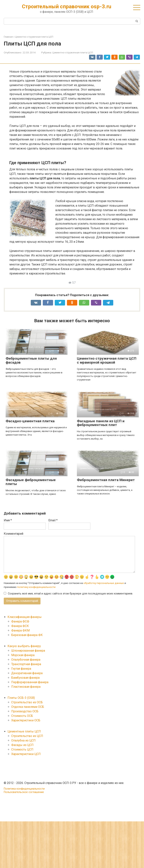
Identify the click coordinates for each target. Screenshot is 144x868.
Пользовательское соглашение (24, 793)
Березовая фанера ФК (27, 635)
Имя (8, 520)
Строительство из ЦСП (27, 736)
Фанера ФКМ (20, 631)
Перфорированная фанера (30, 683)
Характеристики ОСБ (26, 721)
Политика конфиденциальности (24, 789)
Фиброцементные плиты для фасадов (31, 360)
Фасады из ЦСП (22, 745)
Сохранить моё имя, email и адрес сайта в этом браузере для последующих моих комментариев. (70, 594)
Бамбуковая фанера (25, 678)
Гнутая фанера (21, 669)
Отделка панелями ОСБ (28, 707)
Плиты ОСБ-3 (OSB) (21, 698)
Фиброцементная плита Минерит (106, 480)
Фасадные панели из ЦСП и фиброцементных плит (101, 423)
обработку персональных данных (104, 583)
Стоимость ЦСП (22, 750)
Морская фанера (23, 655)
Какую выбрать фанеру (24, 646)
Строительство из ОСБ (27, 703)
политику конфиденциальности (36, 587)
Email (53, 520)
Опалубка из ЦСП (23, 741)
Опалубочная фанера (26, 660)
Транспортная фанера (26, 664)
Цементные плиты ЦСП (24, 732)
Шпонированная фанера (28, 651)
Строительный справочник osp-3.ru (67, 6)
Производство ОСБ (25, 712)
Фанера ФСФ (20, 622)
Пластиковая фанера (26, 687)
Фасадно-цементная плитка (30, 421)
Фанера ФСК (20, 626)
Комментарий (13, 534)
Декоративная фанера (27, 674)
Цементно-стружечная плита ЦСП (73, 52)
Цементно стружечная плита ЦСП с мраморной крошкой (107, 360)
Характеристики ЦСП (26, 754)
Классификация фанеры (25, 617)
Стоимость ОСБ (22, 716)
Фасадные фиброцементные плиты (31, 482)
